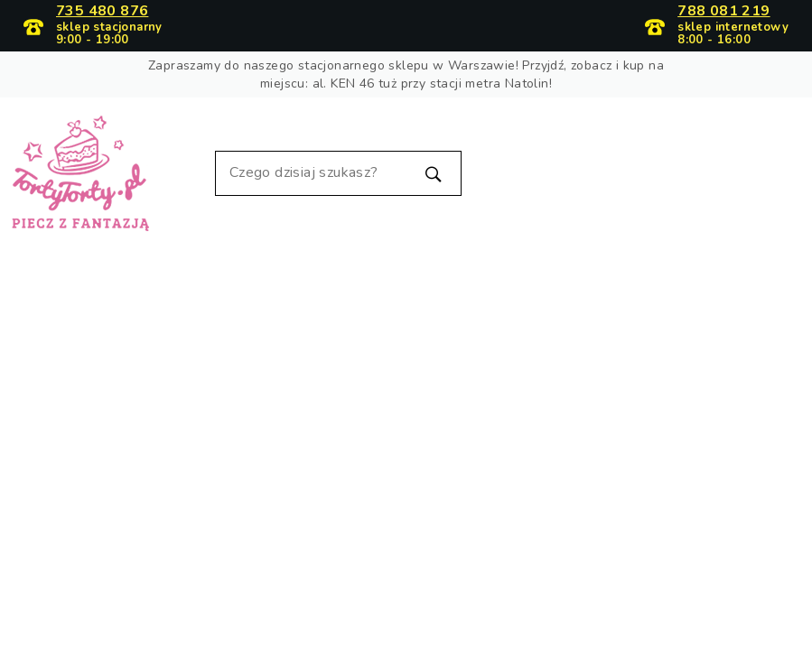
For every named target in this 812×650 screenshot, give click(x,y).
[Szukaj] (339, 173)
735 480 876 (102, 12)
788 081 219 (723, 12)
